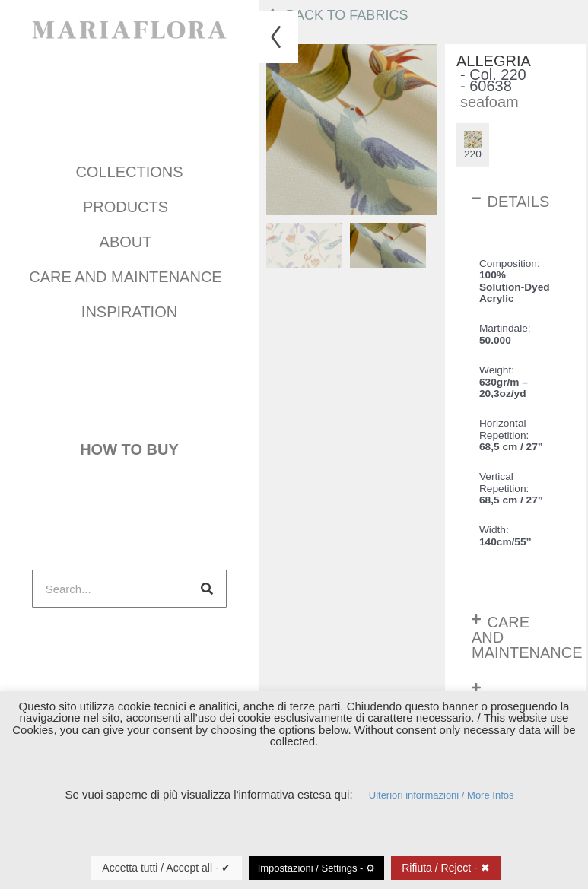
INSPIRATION (129, 308)
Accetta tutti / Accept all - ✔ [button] (166, 868)
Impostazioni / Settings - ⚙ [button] (316, 868)
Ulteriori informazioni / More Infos (442, 795)
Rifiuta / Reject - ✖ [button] (445, 868)
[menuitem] (304, 246)
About (130, 238)
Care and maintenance (129, 273)
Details (518, 202)
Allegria (494, 61)
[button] (515, 202)
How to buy (129, 442)
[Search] (207, 576)
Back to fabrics (337, 15)
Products (129, 203)
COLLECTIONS (129, 168)
